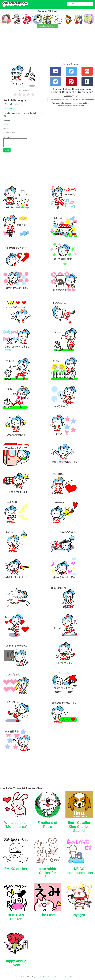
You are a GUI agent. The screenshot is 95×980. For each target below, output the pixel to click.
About (38, 977)
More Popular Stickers (48, 26)
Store (62, 977)
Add (7, 150)
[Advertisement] (47, 47)
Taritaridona (8, 109)
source (6, 125)
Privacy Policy (69, 977)
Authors (58, 977)
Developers (44, 977)
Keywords (51, 977)
